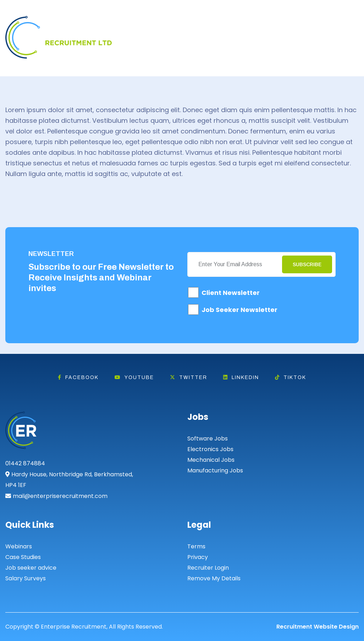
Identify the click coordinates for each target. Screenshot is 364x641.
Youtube (134, 377)
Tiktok (291, 377)
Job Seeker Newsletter (239, 310)
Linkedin (241, 377)
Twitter (189, 377)
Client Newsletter (231, 293)
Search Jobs (307, 33)
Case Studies (23, 557)
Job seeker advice (31, 568)
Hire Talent (257, 33)
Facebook (78, 377)
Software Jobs (208, 439)
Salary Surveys (26, 578)
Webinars (19, 546)
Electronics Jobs (210, 449)
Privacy (198, 557)
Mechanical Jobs (211, 460)
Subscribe (307, 264)
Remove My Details (214, 578)
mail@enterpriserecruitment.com (60, 496)
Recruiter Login (208, 568)
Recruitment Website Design (318, 627)
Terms (196, 546)
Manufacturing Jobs (215, 470)
